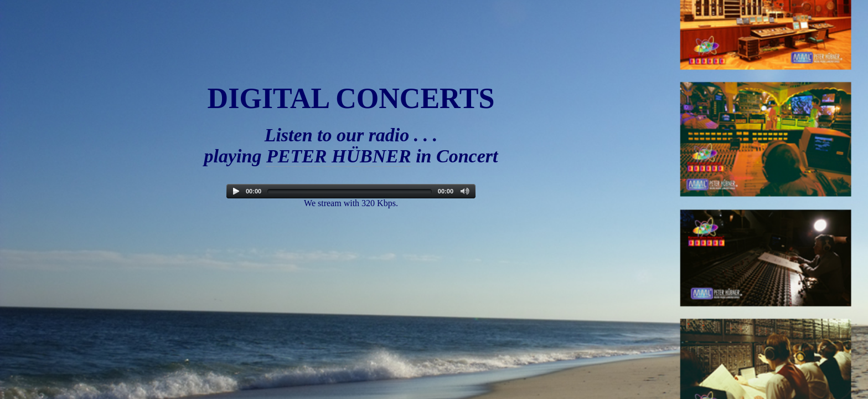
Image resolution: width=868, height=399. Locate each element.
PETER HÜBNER (339, 156)
